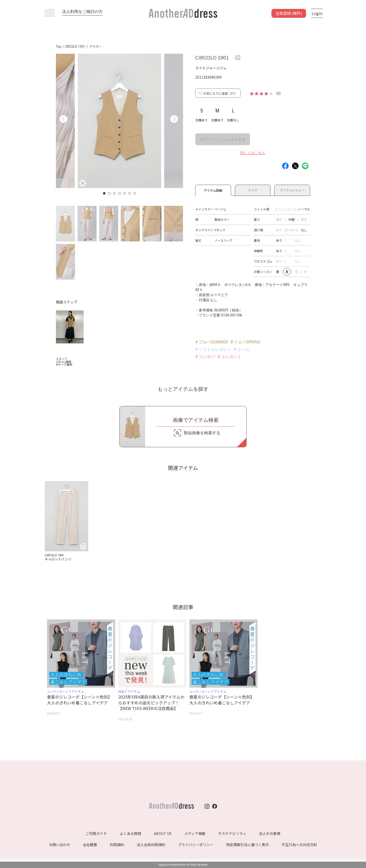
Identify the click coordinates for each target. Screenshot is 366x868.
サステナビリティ (232, 833)
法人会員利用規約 (151, 845)
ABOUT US (163, 833)
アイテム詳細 (213, 190)
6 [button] (130, 193)
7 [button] (135, 193)
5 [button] (125, 193)
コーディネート (58, 692)
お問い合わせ (59, 845)
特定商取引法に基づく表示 (248, 845)
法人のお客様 (270, 833)
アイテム (78, 691)
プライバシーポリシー (196, 845)
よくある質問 (130, 833)
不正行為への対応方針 (299, 845)
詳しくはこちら (253, 153)
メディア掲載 (195, 833)
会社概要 (90, 845)
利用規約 (117, 845)
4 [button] (120, 193)
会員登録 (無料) (289, 13)
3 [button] (115, 193)
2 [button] (110, 193)
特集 (121, 692)
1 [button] (104, 193)
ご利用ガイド (96, 833)
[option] (119, 121)
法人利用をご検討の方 (82, 12)
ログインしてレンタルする (223, 139)
